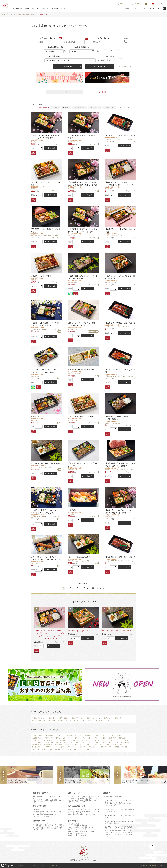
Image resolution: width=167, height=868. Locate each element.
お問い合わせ (124, 4)
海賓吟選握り (73, 510)
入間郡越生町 (50, 736)
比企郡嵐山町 (102, 747)
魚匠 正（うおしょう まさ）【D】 (116, 236)
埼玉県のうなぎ (63, 718)
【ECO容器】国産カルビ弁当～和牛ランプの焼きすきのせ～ (83, 277)
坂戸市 (71, 742)
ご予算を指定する (104, 38)
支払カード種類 (109, 56)
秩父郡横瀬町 (59, 745)
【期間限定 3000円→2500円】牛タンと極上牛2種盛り (120, 418)
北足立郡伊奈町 (37, 738)
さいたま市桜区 (98, 740)
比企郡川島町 (47, 747)
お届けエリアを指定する (48, 38)
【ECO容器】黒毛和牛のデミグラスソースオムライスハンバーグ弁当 (45, 371)
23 (97, 588)
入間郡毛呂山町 (71, 736)
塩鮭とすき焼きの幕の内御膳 (79, 557)
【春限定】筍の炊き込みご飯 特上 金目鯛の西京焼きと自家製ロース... (120, 512)
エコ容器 (125, 38)
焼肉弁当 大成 (73, 470)
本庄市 (44, 749)
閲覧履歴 (137, 4)
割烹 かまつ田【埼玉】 (75, 374)
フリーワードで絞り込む (52, 56)
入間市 (81, 736)
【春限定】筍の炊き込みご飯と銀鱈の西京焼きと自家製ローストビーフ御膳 (83, 184)
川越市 (126, 736)
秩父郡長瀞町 (125, 742)
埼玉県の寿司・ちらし (77, 718)
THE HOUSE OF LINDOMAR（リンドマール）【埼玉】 (46, 330)
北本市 (70, 738)
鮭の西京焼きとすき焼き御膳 (79, 631)
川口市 (119, 736)
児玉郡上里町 (122, 738)
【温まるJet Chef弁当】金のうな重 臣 (120, 323)
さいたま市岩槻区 (48, 740)
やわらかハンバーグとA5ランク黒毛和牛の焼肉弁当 (120, 277)
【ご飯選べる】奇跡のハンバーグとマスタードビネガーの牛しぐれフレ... (45, 512)
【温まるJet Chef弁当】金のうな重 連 (120, 557)
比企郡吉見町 (91, 747)
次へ (102, 588)
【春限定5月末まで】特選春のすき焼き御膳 (120, 230)
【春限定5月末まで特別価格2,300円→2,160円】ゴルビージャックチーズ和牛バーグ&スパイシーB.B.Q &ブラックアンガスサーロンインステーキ (49, 634)
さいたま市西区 (123, 740)
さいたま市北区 (87, 740)
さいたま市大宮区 (74, 740)
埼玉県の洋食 (107, 718)
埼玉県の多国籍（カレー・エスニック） (44, 720)
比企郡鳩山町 (81, 747)
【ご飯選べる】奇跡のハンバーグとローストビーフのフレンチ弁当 (45, 324)
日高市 (111, 747)
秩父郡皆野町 (48, 745)
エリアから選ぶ (18, 9)
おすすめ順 (42, 108)
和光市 (82, 749)
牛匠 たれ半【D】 (111, 282)
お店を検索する (67, 66)
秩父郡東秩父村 (37, 745)
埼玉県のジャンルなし (39, 718)
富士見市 (125, 747)
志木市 (91, 742)
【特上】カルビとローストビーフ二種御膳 (45, 184)
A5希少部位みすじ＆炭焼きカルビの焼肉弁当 (45, 230)
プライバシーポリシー (32, 865)
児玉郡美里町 (36, 740)
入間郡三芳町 (60, 736)
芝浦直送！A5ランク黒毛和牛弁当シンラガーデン (45, 236)
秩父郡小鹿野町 (114, 742)
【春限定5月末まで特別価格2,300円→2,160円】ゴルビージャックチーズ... (120, 184)
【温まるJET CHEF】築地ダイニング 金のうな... (120, 139)
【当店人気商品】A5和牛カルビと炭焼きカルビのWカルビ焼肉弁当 (120, 465)
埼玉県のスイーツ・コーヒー (104, 720)
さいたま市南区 (49, 742)
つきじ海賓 (71, 514)
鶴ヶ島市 (75, 745)
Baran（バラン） (36, 376)
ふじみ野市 (36, 749)
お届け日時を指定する (82, 47)
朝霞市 (41, 736)
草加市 (104, 742)
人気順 (54, 108)
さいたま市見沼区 (61, 742)
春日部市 (105, 736)
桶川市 (98, 736)
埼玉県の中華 (117, 718)
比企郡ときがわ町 (59, 747)
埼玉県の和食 (52, 718)
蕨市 (88, 749)
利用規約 (54, 865)
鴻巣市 (96, 738)
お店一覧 (64, 92)
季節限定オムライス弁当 (40, 417)
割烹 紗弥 (71, 189)
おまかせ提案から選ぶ (59, 9)
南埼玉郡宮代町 (60, 749)
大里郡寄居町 (89, 736)
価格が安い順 (94, 108)
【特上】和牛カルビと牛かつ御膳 (81, 417)
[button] (41, 147)
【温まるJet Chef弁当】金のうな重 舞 (120, 135)
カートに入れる (50, 148)
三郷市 (50, 749)
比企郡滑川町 (70, 747)
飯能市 (115, 745)
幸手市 (78, 742)
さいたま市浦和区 (61, 740)
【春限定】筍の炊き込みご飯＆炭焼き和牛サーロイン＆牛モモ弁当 (45, 137)
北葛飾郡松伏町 (60, 738)
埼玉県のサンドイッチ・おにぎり (83, 720)
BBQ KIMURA (109, 189)
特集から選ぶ (30, 9)
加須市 (112, 736)
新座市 (95, 745)
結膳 (5, 6)
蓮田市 (102, 745)
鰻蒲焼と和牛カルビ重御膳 (41, 276)
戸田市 (89, 745)
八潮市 (69, 749)
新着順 (65, 108)
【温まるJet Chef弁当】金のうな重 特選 (120, 371)
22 (93, 588)
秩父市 (67, 745)
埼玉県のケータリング (65, 720)
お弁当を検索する (100, 66)
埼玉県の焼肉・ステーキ (93, 718)
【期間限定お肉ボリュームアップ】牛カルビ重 (83, 465)
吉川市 (75, 749)
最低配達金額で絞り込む (56, 47)
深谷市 (117, 747)
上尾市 (34, 736)
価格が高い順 (108, 108)
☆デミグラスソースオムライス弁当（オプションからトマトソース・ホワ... (46, 558)
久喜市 (83, 738)
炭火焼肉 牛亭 (73, 282)
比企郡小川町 (36, 747)
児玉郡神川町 (112, 738)
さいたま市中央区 (111, 740)
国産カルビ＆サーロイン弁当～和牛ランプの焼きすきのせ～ (83, 324)
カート (150, 4)
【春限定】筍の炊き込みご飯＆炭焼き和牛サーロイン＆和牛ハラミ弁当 (83, 230)
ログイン (162, 4)
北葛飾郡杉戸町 (49, 738)
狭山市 (84, 742)
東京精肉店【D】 (36, 189)
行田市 (76, 738)
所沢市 (82, 745)
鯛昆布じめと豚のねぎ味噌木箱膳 (81, 370)
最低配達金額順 (79, 108)
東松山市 (123, 745)
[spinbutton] (39, 148)
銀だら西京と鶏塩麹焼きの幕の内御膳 (45, 463)
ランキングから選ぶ (43, 9)
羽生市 (109, 745)
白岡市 (98, 742)
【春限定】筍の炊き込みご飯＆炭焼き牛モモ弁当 (83, 137)
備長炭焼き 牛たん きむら (113, 423)
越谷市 (103, 738)
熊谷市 (90, 738)
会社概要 (21, 865)
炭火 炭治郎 (34, 142)
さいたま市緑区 (37, 742)
